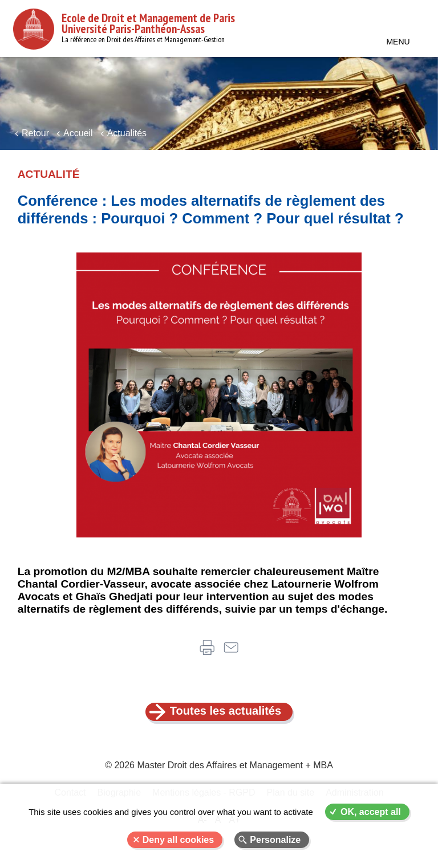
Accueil (78, 133)
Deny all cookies (178, 840)
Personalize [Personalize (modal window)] (275, 840)
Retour (35, 133)
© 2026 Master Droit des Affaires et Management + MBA (219, 765)
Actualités (127, 133)
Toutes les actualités (226, 711)
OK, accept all (371, 812)
